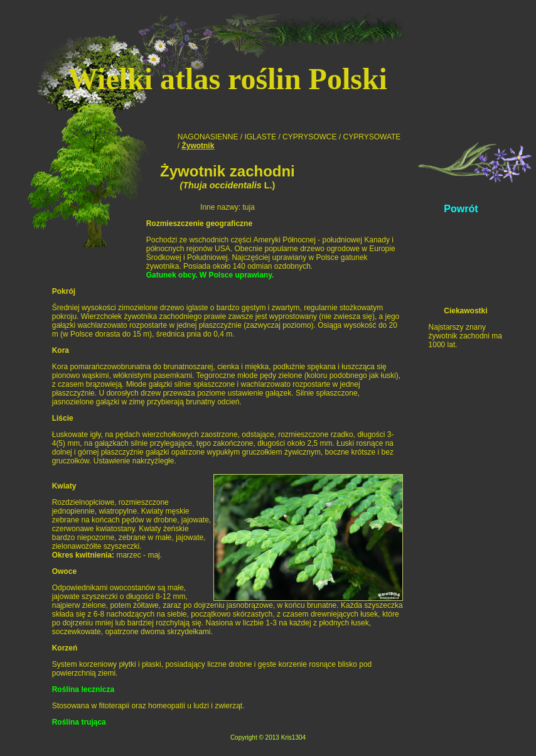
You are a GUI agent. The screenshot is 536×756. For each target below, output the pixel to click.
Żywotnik (198, 146)
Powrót (461, 209)
